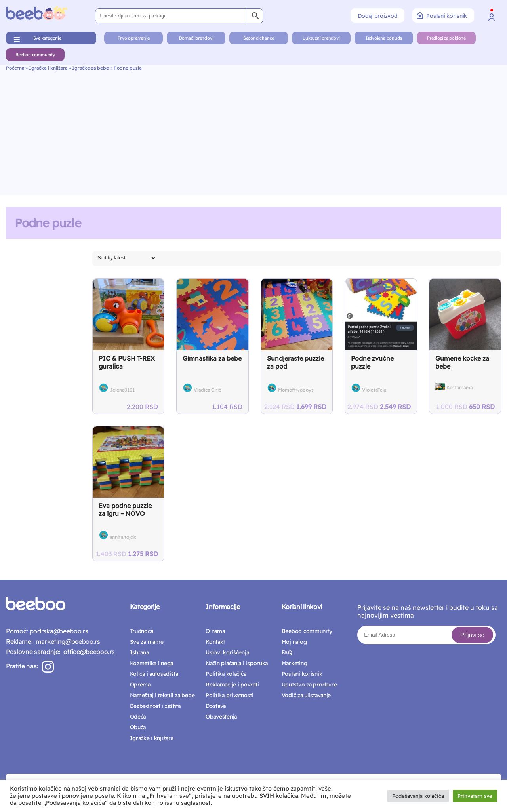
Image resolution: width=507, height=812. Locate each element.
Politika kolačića (226, 674)
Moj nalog (294, 642)
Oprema (140, 685)
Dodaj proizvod (377, 16)
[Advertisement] (253, 130)
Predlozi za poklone (446, 38)
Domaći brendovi (196, 38)
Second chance (259, 38)
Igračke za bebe (91, 68)
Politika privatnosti (229, 695)
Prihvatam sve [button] (475, 796)
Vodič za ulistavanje (306, 695)
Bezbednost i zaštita (155, 706)
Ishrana (139, 652)
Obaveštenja (221, 717)
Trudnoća (142, 631)
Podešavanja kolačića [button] (418, 796)
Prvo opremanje (134, 38)
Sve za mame (147, 642)
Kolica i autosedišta (154, 674)
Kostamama (459, 387)
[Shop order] (126, 258)
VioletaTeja (374, 390)
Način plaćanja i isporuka (237, 663)
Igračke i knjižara (48, 68)
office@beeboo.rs (87, 652)
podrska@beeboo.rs (58, 631)
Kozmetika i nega (152, 663)
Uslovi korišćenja (227, 652)
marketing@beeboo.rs (66, 641)
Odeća (138, 717)
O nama (215, 631)
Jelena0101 (122, 390)
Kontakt (215, 642)
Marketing (294, 663)
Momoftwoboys (296, 390)
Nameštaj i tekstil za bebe (162, 695)
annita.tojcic (123, 537)
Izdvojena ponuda (384, 38)
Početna (15, 68)
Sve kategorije (47, 38)
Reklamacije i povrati (232, 685)
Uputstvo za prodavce (309, 685)
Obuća (138, 727)
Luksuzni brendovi (321, 38)
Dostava (216, 706)
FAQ (287, 652)
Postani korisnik (442, 15)
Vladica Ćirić (207, 390)
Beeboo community (35, 55)
